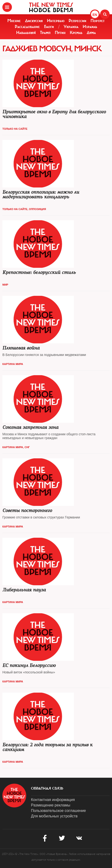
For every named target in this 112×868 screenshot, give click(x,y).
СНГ (27, 447)
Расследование (27, 27)
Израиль (90, 27)
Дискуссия (34, 21)
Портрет (98, 21)
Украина (71, 27)
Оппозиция (37, 209)
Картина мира (13, 364)
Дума (91, 33)
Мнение (14, 21)
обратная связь (47, 788)
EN (95, 15)
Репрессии (77, 21)
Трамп (45, 33)
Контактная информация (53, 800)
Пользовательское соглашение (58, 811)
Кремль (76, 33)
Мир (5, 285)
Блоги (49, 27)
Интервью (56, 21)
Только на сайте (15, 129)
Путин (60, 33)
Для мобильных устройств (54, 816)
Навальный (26, 33)
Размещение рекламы (51, 805)
